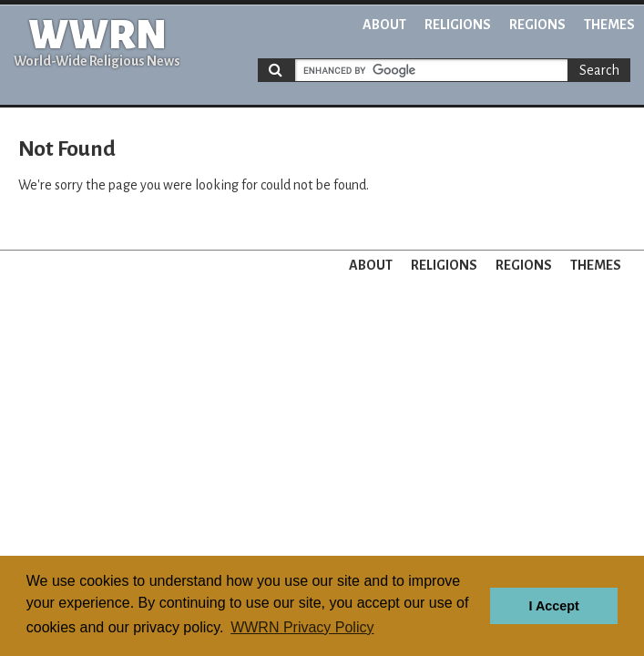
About (384, 25)
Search (599, 70)
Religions (458, 25)
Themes (609, 25)
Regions (537, 25)
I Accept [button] (553, 606)
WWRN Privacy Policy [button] (302, 627)
